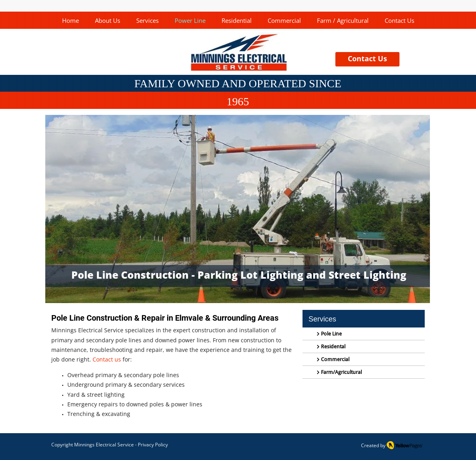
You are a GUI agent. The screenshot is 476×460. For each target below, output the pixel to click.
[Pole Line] (364, 334)
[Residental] (364, 347)
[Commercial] (364, 360)
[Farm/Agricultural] (364, 372)
